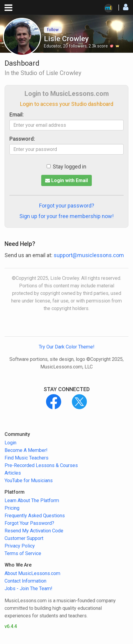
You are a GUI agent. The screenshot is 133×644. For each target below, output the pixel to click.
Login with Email (66, 180)
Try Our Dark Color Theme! (67, 347)
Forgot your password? (67, 206)
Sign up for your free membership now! (66, 216)
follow (53, 30)
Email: (17, 114)
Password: (22, 139)
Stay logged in (66, 167)
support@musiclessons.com (89, 255)
